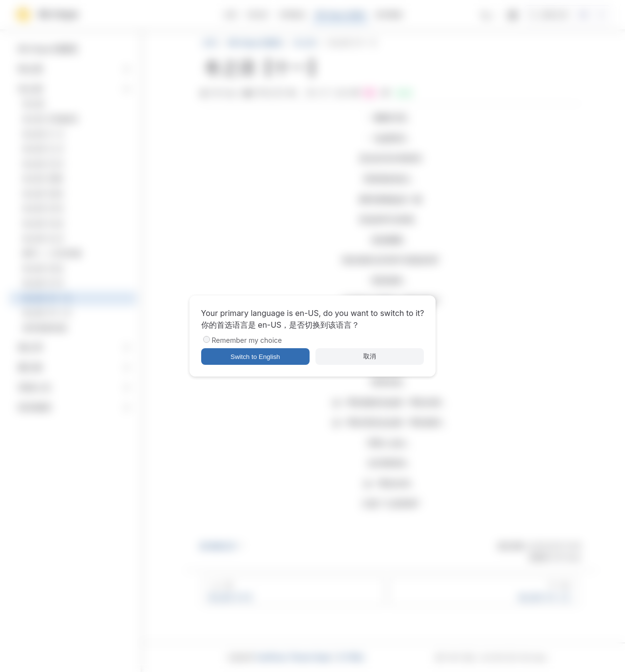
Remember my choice (247, 340)
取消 (370, 356)
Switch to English (255, 357)
